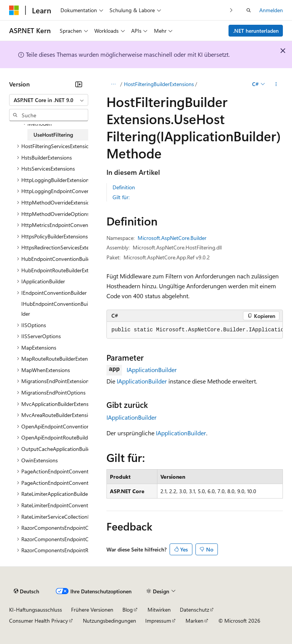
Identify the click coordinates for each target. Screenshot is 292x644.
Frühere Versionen (92, 610)
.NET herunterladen (256, 31)
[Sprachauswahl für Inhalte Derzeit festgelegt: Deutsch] (26, 591)
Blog (128, 610)
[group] (195, 330)
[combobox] (49, 100)
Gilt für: (121, 197)
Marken (194, 621)
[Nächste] (231, 10)
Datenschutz (194, 610)
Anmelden (271, 10)
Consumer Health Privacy (39, 621)
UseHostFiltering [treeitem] (53, 135)
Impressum (158, 621)
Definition (124, 187)
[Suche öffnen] (249, 10)
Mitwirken (159, 610)
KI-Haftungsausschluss (36, 610)
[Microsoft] (14, 10)
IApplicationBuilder (152, 370)
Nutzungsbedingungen (109, 621)
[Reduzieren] (79, 84)
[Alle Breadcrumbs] (113, 84)
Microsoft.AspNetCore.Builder (172, 238)
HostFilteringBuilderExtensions (159, 84)
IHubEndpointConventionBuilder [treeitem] (55, 309)
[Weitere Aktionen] (276, 84)
